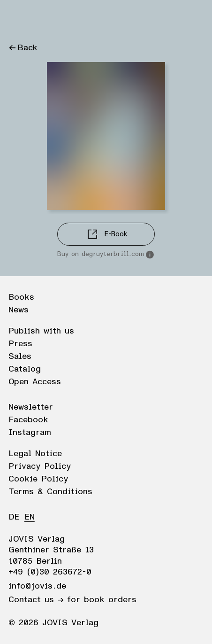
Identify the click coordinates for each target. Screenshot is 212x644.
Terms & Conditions (50, 492)
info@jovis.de (37, 586)
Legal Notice (35, 454)
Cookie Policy (38, 479)
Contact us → (36, 600)
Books (21, 297)
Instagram (30, 433)
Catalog (25, 369)
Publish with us (41, 331)
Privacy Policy (40, 466)
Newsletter (31, 407)
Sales (20, 357)
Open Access (35, 382)
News (19, 310)
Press (20, 344)
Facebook (28, 420)
